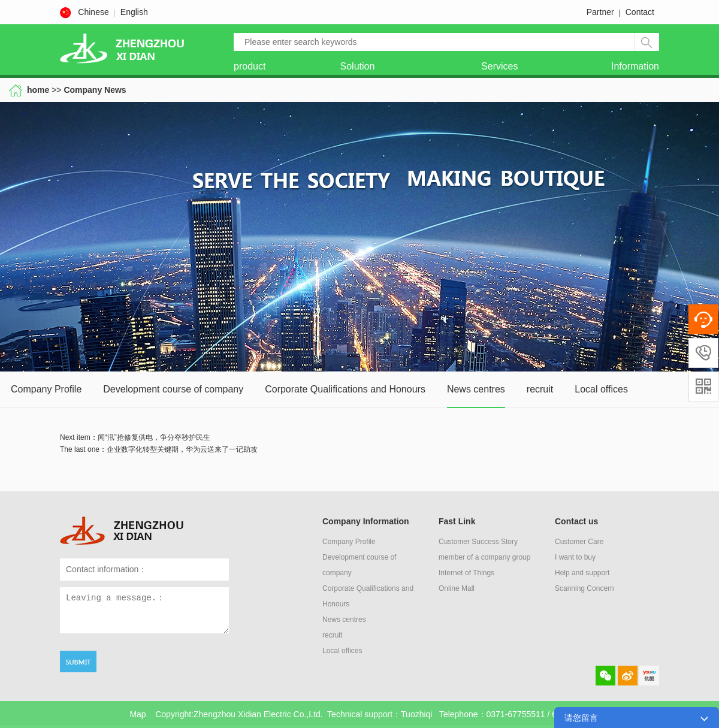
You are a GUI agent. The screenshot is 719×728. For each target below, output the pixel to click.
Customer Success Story (478, 542)
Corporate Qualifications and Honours (345, 389)
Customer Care (579, 542)
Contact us (576, 521)
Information (635, 66)
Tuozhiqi (416, 714)
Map (138, 714)
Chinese (93, 12)
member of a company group (484, 557)
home (39, 90)
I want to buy (575, 557)
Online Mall (457, 588)
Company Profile (46, 389)
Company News (95, 90)
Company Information (366, 521)
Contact (640, 12)
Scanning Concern (584, 588)
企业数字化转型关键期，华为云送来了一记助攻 (182, 449)
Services (499, 66)
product (250, 66)
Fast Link (457, 521)
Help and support (582, 573)
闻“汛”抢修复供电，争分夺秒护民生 (154, 437)
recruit (540, 389)
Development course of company (173, 389)
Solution (358, 66)
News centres (476, 389)
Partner (600, 12)
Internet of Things (466, 573)
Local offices (601, 389)
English (134, 12)
